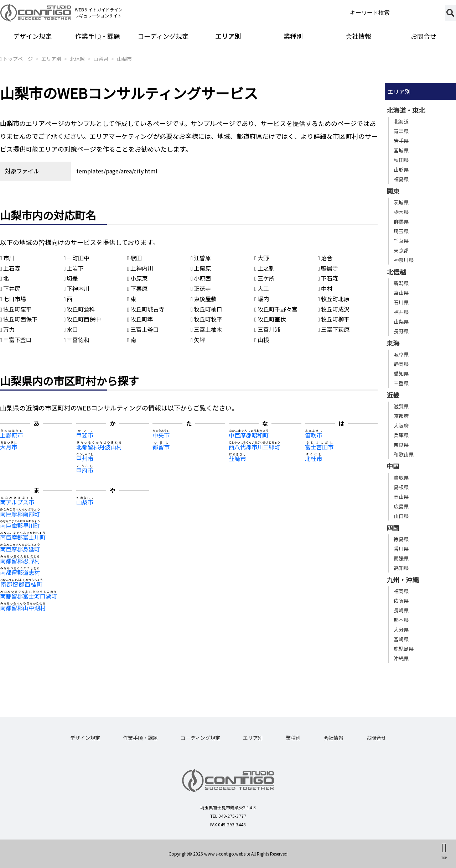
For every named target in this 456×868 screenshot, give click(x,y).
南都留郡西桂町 (21, 584)
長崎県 (401, 610)
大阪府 (401, 425)
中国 (393, 466)
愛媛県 (401, 558)
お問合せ (376, 738)
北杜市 (313, 459)
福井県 (401, 312)
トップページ (18, 59)
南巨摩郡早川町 (20, 525)
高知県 (401, 568)
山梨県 (101, 59)
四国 (393, 528)
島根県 (401, 487)
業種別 (293, 36)
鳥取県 (401, 477)
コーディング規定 (163, 36)
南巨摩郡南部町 (20, 514)
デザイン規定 (32, 36)
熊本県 (401, 620)
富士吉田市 (319, 447)
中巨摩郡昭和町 (249, 435)
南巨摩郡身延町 (20, 549)
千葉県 (401, 241)
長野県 (401, 331)
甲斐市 (85, 435)
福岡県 (401, 591)
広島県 (401, 506)
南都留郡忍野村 (20, 561)
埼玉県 (401, 231)
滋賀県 (401, 406)
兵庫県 (401, 435)
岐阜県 (401, 354)
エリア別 (228, 36)
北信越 (77, 59)
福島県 (401, 179)
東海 (393, 343)
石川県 (401, 302)
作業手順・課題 (98, 36)
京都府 (401, 416)
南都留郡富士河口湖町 (28, 596)
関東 (393, 191)
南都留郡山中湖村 (23, 608)
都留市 (161, 447)
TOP (444, 858)
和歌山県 (404, 454)
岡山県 (401, 497)
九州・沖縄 (403, 580)
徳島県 (401, 539)
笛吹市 (313, 435)
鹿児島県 (404, 649)
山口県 (401, 516)
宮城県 (401, 150)
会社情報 (358, 36)
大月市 (9, 447)
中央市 (161, 435)
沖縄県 (401, 658)
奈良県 (401, 445)
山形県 (401, 169)
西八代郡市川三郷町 (254, 447)
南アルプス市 (17, 502)
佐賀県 (401, 601)
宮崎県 (401, 639)
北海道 (401, 121)
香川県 (401, 549)
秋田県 (401, 160)
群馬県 (401, 221)
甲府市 (85, 470)
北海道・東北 (406, 110)
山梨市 (124, 59)
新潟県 (401, 283)
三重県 (401, 383)
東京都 (401, 250)
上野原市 (11, 435)
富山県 (401, 293)
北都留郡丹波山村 (99, 447)
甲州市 (85, 459)
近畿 (393, 395)
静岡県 (401, 364)
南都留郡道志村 (20, 572)
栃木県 (401, 212)
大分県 (401, 629)
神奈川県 (404, 260)
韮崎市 (237, 459)
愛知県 (401, 373)
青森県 (401, 131)
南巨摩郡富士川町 (23, 537)
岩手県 (401, 141)
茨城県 (401, 202)
